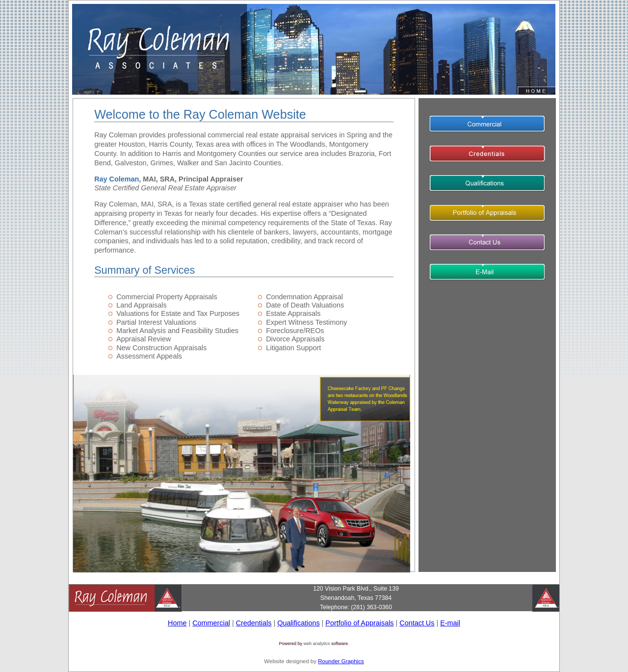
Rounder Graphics (341, 661)
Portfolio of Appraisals (359, 623)
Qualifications (298, 623)
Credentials (254, 623)
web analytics (316, 644)
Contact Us (417, 623)
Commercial (211, 623)
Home (177, 623)
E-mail (450, 623)
